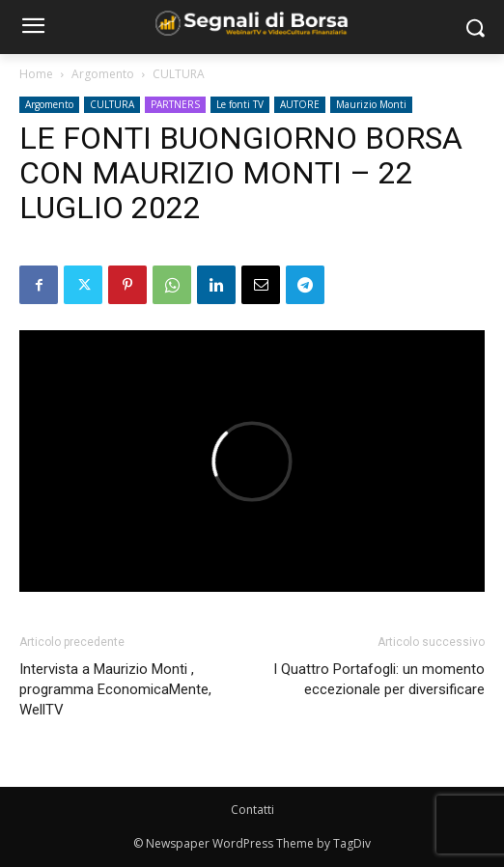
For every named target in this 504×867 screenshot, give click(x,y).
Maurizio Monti (371, 104)
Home (36, 74)
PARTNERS (175, 104)
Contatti (252, 810)
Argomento (103, 74)
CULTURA (179, 74)
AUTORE (300, 104)
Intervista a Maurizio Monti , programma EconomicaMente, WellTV (115, 689)
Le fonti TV (240, 104)
